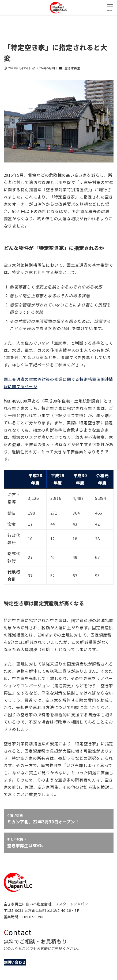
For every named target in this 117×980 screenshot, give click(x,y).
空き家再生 (72, 68)
